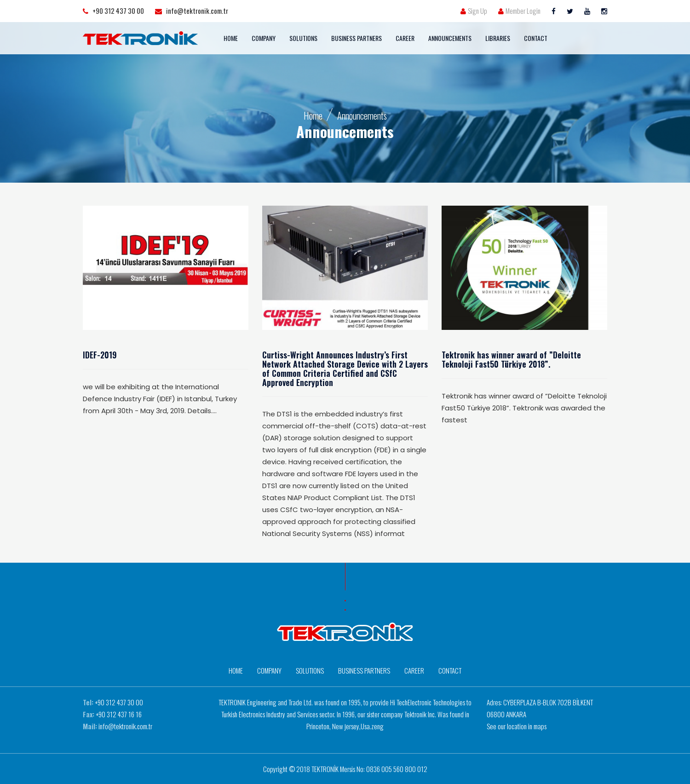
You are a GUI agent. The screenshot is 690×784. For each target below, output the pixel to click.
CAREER (405, 38)
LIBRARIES (498, 38)
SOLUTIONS (303, 38)
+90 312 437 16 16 (119, 714)
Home (313, 115)
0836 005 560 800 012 (397, 769)
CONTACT (536, 38)
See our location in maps (517, 726)
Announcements (362, 115)
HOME (231, 38)
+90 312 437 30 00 (119, 702)
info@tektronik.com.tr (125, 726)
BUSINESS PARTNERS (356, 38)
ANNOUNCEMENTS (450, 38)
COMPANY (264, 38)
